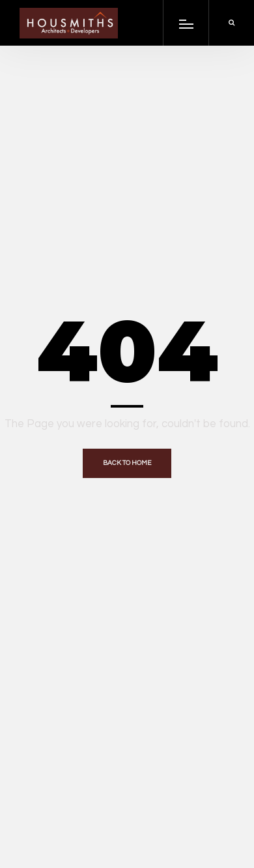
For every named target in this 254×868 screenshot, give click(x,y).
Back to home (127, 463)
